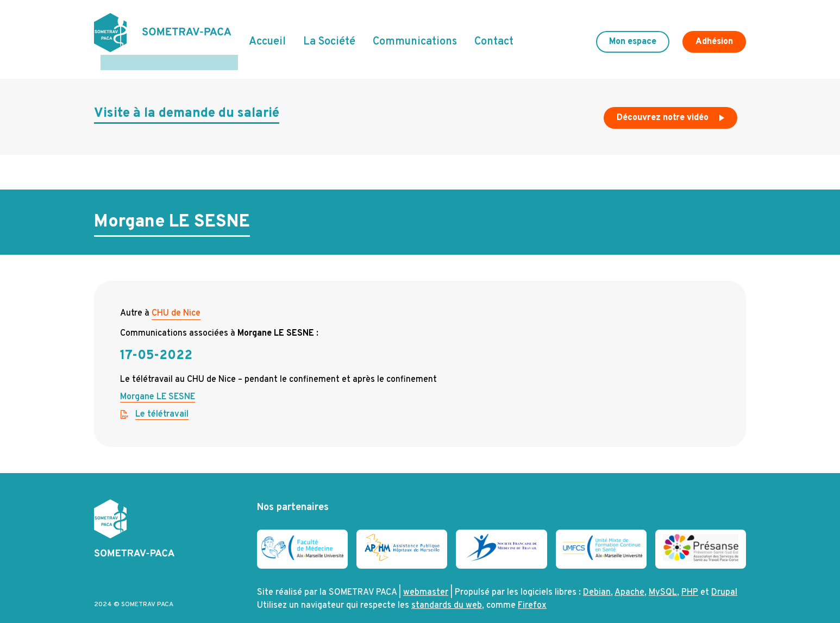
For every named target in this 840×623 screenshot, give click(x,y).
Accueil (267, 34)
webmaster (426, 577)
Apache (629, 577)
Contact (494, 34)
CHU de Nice (176, 298)
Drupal (724, 577)
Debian (597, 577)
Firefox (532, 590)
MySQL (663, 577)
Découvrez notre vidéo (672, 105)
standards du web (447, 590)
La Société (329, 34)
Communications (415, 34)
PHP (690, 577)
